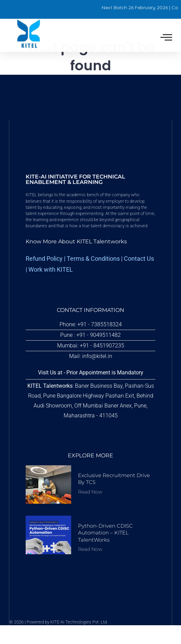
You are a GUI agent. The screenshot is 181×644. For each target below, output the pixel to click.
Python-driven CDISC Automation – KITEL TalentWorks (105, 552)
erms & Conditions (95, 278)
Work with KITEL (51, 288)
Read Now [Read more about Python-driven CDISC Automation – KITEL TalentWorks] (90, 568)
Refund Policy (44, 278)
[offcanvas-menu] (166, 38)
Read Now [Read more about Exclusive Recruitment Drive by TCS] (90, 511)
